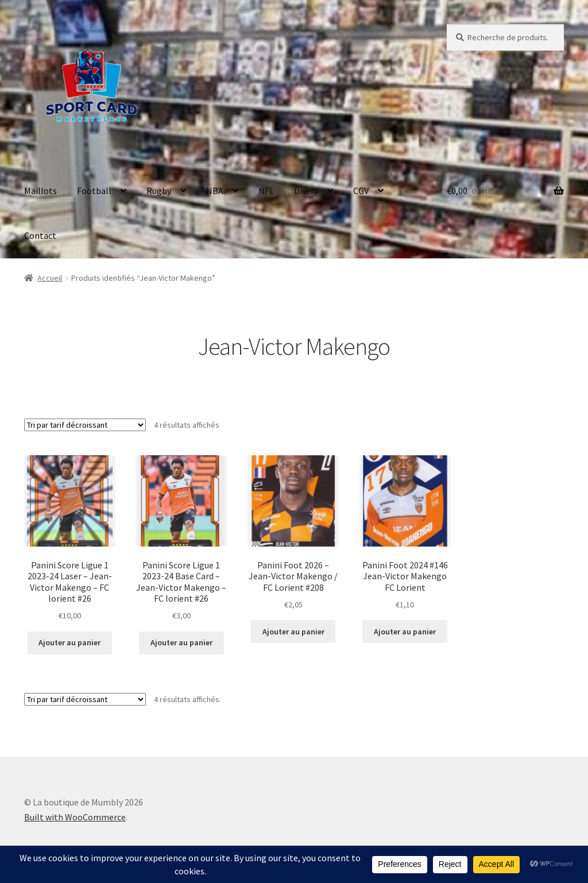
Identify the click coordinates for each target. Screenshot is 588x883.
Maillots (40, 191)
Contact (40, 235)
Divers (306, 191)
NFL (266, 191)
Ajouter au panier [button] (69, 642)
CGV (361, 191)
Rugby (159, 191)
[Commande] (85, 425)
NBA (215, 191)
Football (94, 191)
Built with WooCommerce (75, 817)
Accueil (50, 278)
